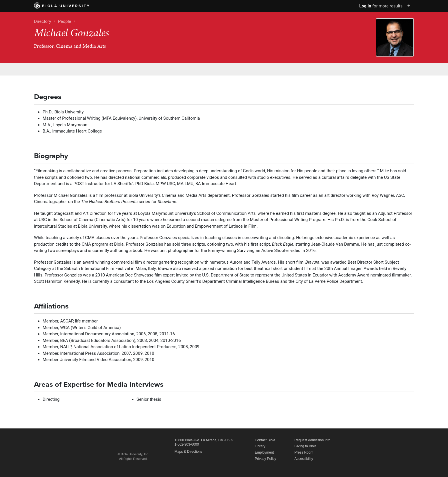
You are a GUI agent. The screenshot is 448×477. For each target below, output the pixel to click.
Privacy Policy (266, 459)
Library (260, 446)
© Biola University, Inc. (133, 454)
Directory (43, 21)
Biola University (62, 6)
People (65, 21)
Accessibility (304, 459)
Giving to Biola (305, 446)
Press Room (304, 452)
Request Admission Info (312, 440)
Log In (365, 6)
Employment (264, 452)
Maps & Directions (188, 452)
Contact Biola (265, 440)
